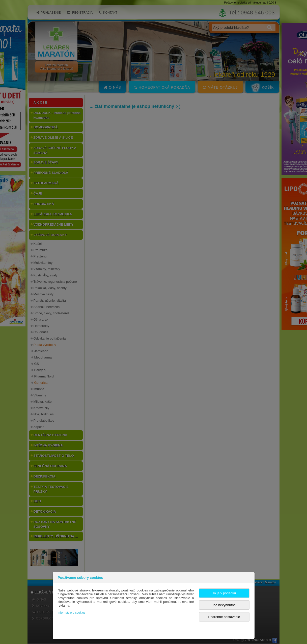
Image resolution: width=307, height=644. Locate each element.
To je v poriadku (224, 593)
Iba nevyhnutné (224, 605)
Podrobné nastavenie (224, 617)
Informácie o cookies (72, 613)
